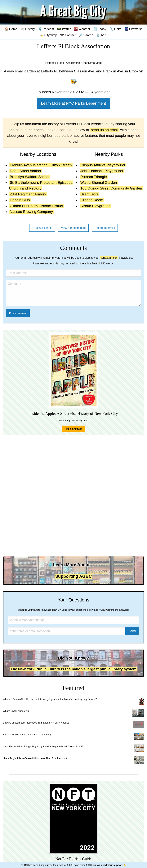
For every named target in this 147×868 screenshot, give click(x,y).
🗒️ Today (100, 29)
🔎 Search (86, 35)
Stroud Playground (95, 206)
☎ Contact (68, 35)
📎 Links (115, 29)
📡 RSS (102, 35)
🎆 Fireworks (133, 29)
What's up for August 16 (16, 711)
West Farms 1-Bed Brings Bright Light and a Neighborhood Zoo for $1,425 (43, 746)
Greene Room (92, 200)
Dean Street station (25, 171)
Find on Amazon (74, 429)
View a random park (73, 228)
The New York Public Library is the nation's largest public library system (73, 669)
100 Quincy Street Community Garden (111, 188)
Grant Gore (89, 194)
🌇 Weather (82, 29)
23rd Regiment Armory (28, 194)
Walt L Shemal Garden (99, 183)
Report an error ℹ (105, 228)
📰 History (28, 29)
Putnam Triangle (94, 177)
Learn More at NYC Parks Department (73, 103)
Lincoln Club (20, 200)
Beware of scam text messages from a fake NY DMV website (36, 723)
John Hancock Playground (102, 171)
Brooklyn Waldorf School (30, 177)
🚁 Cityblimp (48, 35)
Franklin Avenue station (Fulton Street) (41, 165)
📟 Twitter (64, 29)
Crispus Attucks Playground (103, 165)
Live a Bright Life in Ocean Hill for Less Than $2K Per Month (36, 758)
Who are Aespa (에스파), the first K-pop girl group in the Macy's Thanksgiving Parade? (50, 699)
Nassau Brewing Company (31, 212)
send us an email (105, 130)
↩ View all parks (42, 228)
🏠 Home (11, 29)
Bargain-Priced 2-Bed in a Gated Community (27, 735)
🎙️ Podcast (46, 29)
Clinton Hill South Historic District (36, 206)
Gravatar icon (109, 258)
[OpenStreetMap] (91, 63)
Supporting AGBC (74, 576)
